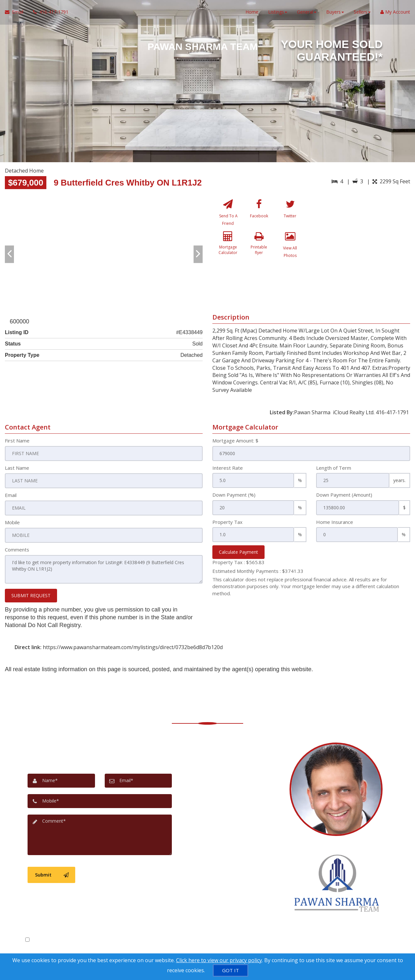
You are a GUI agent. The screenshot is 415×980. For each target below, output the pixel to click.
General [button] (307, 13)
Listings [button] (278, 13)
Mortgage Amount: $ (235, 441)
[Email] (138, 779)
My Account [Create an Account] (395, 13)
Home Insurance (335, 522)
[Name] (61, 779)
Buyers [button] (335, 13)
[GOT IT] (231, 970)
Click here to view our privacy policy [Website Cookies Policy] (219, 960)
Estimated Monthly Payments (258, 571)
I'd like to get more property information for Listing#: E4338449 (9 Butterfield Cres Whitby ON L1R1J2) (104, 568)
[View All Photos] (290, 249)
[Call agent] (48, 13)
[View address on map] (233, 793)
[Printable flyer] (259, 249)
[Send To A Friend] (228, 214)
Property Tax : (238, 562)
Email (11, 495)
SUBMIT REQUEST (31, 594)
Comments (17, 549)
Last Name (17, 468)
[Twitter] (290, 214)
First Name (17, 441)
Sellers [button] (362, 13)
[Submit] (51, 872)
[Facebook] (259, 214)
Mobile (12, 522)
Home (252, 13)
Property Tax (227, 522)
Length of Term (334, 468)
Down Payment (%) (234, 495)
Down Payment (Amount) (344, 495)
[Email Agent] (17, 13)
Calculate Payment (238, 552)
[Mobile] (100, 799)
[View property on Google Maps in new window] (363, 245)
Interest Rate (228, 468)
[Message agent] (233, 767)
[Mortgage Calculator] (228, 249)
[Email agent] (233, 812)
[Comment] (100, 832)
